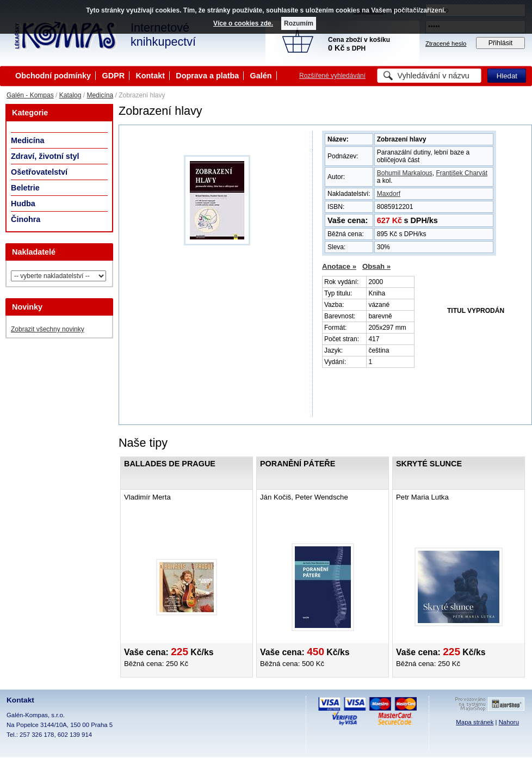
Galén (261, 76)
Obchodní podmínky (53, 76)
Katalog (70, 95)
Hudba (23, 204)
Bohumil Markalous (405, 173)
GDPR (113, 76)
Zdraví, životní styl (45, 156)
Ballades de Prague (170, 464)
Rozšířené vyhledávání (332, 76)
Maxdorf (389, 194)
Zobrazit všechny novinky (48, 329)
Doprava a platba (207, 76)
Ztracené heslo (446, 44)
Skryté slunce (429, 464)
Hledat (507, 76)
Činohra (26, 219)
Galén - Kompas (30, 95)
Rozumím (299, 23)
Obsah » (376, 266)
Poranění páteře (298, 464)
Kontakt (150, 76)
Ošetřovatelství (39, 172)
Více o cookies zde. (243, 23)
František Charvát (462, 173)
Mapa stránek (475, 722)
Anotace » (339, 266)
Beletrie (25, 188)
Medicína (100, 95)
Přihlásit (501, 43)
